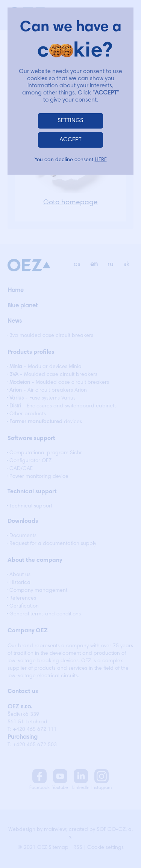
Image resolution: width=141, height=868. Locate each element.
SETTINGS (70, 121)
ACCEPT (70, 140)
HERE (101, 160)
